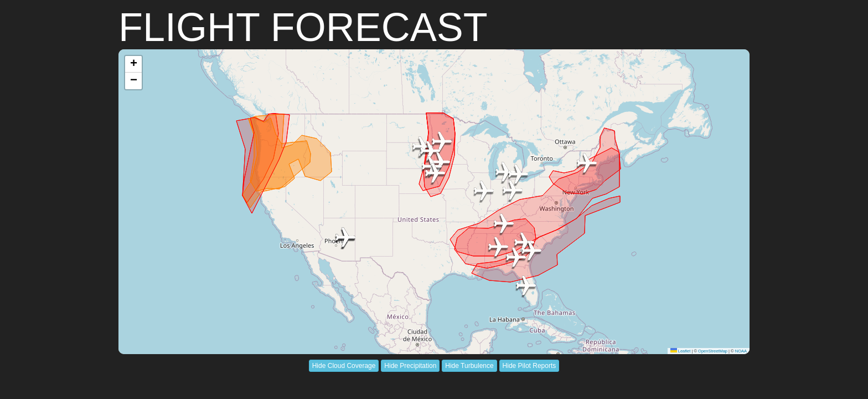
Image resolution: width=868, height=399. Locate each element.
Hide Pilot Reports (529, 366)
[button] (587, 164)
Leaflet (681, 351)
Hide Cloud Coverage (344, 366)
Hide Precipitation (410, 366)
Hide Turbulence (469, 366)
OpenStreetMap (713, 351)
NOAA (741, 351)
